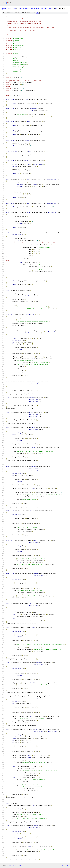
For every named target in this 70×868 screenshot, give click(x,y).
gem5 (4, 9)
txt (63, 865)
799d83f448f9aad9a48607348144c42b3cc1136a (35, 9)
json (67, 865)
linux (14, 9)
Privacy (15, 865)
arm (9, 9)
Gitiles (11, 865)
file (38, 13)
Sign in (66, 3)
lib (56, 9)
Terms (20, 865)
